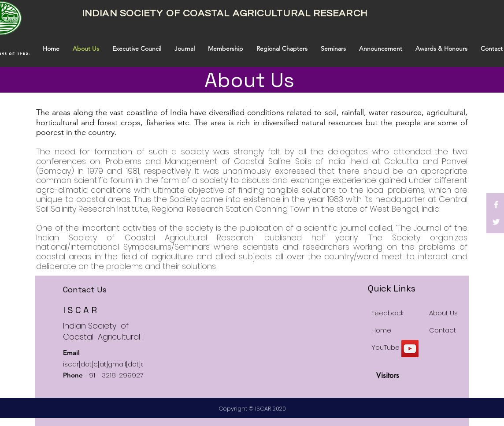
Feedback (387, 313)
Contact (443, 330)
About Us (443, 313)
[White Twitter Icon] (496, 222)
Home (381, 330)
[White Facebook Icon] (496, 205)
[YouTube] (410, 349)
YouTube (385, 347)
